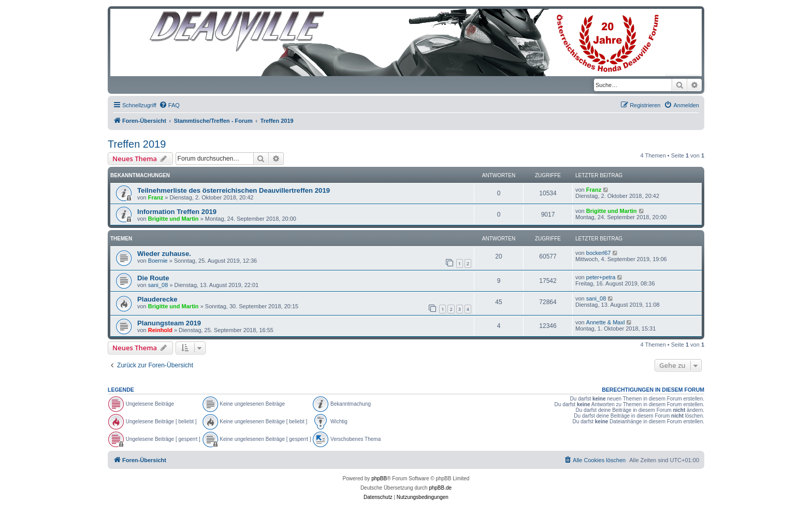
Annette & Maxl (606, 322)
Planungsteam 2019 (169, 323)
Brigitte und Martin (173, 219)
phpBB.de (440, 488)
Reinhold (160, 330)
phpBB (379, 478)
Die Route (153, 278)
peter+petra (601, 277)
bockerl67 (599, 253)
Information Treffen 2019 (177, 212)
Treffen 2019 (137, 144)
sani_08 (158, 285)
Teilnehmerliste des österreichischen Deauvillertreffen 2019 (234, 190)
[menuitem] (169, 105)
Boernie (158, 261)
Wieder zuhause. (164, 254)
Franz (156, 197)
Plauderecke (157, 299)
